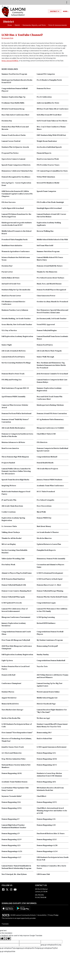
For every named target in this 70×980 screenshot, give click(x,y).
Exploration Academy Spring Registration (13, 519)
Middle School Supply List (47, 698)
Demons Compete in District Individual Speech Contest (52, 450)
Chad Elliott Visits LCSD (46, 434)
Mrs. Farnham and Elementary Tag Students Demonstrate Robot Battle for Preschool (51, 365)
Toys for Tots (42, 666)
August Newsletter (9, 698)
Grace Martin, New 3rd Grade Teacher (17, 325)
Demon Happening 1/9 (11, 834)
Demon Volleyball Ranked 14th (14, 585)
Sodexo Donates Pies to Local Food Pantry (16, 668)
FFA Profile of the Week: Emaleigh (50, 202)
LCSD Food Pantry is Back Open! (50, 579)
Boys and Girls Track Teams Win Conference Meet (50, 398)
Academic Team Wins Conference (50, 486)
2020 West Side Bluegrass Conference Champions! (17, 647)
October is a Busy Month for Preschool (52, 302)
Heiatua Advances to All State (13, 442)
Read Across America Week (48, 159)
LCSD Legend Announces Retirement (52, 747)
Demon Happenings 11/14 (47, 851)
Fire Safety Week (8, 565)
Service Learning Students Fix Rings (16, 363)
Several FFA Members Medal (48, 183)
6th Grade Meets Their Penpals (49, 351)
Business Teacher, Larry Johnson (15, 310)
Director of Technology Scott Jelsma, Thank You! (17, 740)
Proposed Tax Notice (10, 153)
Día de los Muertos (44, 538)
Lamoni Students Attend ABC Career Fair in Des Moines (51, 215)
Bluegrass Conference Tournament (16, 617)
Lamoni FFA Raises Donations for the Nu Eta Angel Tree (16, 215)
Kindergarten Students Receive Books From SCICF (17, 81)
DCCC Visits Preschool (46, 492)
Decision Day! (7, 266)
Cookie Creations (9, 512)
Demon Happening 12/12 (47, 839)
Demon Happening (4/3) (46, 782)
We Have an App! (43, 718)
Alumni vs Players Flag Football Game (17, 573)
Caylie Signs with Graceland (13, 208)
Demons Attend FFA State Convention (52, 414)
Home (10, 25)
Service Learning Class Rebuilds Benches (14, 551)
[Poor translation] (8, 938)
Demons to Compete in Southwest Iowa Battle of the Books (17, 435)
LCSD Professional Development (50, 573)
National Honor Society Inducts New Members (16, 766)
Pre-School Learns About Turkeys (50, 278)
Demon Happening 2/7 (11, 819)
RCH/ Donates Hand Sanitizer (13, 579)
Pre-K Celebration (44, 97)
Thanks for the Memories (47, 272)
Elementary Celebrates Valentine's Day (17, 171)
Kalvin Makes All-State (10, 278)
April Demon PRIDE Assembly (14, 397)
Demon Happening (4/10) (12, 773)
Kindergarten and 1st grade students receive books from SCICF (17, 224)
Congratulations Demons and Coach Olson (16, 633)
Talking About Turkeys (11, 532)
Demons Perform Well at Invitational (16, 414)
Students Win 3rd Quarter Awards (15, 147)
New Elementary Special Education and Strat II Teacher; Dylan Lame (52, 311)
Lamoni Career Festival (11, 141)
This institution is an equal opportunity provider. (19, 918)
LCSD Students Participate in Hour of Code (17, 725)
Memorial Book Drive (10, 704)
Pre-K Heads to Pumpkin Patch (49, 80)
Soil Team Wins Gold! (45, 246)
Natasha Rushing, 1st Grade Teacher (16, 319)
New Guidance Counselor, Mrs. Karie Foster (51, 867)
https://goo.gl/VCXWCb (10, 61)
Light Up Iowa (7, 661)
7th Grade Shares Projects (47, 469)
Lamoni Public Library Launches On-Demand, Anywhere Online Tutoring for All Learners (16, 471)
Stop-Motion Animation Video (14, 759)
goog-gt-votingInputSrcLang (51, 945)
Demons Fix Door (44, 88)
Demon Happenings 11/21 (12, 851)
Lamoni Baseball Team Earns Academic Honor (52, 338)
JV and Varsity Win (9, 500)
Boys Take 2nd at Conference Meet (15, 115)
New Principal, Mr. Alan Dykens (14, 874)
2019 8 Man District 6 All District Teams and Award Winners (52, 676)
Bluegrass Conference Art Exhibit (50, 428)
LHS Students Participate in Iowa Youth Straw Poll (53, 859)
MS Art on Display (9, 544)
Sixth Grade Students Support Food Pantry (16, 493)
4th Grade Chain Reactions (12, 506)
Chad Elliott (41, 796)
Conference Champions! (11, 683)
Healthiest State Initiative (12, 246)
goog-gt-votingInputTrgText (48, 948)
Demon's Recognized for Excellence (16, 177)
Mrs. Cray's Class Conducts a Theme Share (51, 128)
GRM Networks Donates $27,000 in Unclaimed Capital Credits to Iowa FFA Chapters (17, 194)
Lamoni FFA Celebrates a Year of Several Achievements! (15, 610)
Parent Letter (7, 272)
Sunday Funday (43, 655)
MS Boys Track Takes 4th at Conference (53, 109)
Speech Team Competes (46, 191)
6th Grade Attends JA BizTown (14, 351)
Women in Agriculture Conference (16, 251)
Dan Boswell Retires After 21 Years (51, 834)
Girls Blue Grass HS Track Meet (49, 115)
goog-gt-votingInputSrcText (28, 948)
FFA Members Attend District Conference (13, 303)
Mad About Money (44, 526)
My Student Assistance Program (50, 640)
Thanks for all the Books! (12, 538)
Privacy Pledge (53, 915)
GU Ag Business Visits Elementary (50, 419)
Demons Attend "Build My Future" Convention (15, 421)
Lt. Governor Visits (9, 526)
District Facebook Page (46, 704)
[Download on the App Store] (8, 908)
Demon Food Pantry (45, 345)
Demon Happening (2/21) (12, 808)
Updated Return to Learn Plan (49, 544)
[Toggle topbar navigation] (67, 2)
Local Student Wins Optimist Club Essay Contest (15, 789)
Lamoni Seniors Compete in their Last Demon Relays (52, 381)
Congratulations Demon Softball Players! (15, 90)
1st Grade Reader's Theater (48, 532)
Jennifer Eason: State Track (13, 747)
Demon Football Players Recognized (51, 290)
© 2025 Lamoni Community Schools (23, 915)
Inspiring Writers (9, 486)
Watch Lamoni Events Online (48, 692)
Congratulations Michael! (47, 457)
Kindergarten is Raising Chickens (50, 405)
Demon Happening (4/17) (47, 765)
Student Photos (8, 692)
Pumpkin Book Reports (46, 550)
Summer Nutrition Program (48, 251)
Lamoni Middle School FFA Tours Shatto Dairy (50, 259)
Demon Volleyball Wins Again (13, 597)
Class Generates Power (46, 296)
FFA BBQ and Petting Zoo (12, 380)
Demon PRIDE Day (44, 518)
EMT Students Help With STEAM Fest (51, 135)
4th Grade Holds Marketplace (13, 428)
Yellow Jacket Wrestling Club (13, 559)
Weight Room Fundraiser (47, 141)
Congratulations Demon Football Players (50, 633)
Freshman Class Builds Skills (13, 103)
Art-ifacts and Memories (12, 753)
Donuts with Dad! (9, 675)
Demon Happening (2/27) (47, 802)
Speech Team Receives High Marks (15, 480)
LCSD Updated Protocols (12, 603)
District (17, 25)
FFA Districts (42, 442)
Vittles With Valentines (46, 177)
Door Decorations (44, 506)
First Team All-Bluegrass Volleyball (16, 640)
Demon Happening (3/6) (11, 802)
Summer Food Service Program (14, 74)
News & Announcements (58, 25)
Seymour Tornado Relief (11, 796)
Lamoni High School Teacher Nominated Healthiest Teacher (14, 826)
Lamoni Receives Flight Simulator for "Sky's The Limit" (52, 711)
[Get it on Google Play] (23, 908)
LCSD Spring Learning (46, 617)
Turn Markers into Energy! (12, 710)
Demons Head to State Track (13, 374)
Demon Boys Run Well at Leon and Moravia (15, 128)
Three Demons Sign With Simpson (15, 457)
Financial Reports (44, 153)
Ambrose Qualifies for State (48, 103)
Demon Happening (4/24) (47, 759)
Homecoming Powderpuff (47, 646)
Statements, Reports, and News (34, 25)
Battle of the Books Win (11, 718)
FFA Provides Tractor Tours (48, 165)
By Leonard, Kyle (7, 38)
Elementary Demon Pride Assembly (51, 559)
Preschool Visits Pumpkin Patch (15, 240)
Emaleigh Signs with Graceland (49, 208)
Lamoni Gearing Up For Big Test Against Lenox (50, 685)
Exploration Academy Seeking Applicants (49, 224)
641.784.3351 (40, 895)
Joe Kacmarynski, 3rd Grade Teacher (52, 319)
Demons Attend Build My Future (50, 266)
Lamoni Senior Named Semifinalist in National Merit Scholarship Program (16, 867)
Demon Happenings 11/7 (11, 857)
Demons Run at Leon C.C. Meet (49, 585)
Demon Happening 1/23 (46, 825)
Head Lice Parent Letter (11, 296)
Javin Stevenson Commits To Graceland (52, 374)
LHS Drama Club (43, 874)
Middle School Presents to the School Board (16, 232)
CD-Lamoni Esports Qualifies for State (52, 171)
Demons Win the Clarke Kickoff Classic (52, 597)
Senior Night (7, 345)
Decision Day (7, 121)
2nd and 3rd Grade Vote (11, 284)
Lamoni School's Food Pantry (13, 357)
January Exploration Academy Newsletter (14, 624)
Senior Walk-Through (45, 357)
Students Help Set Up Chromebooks (16, 290)
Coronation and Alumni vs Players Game (50, 566)
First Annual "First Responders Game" (17, 733)
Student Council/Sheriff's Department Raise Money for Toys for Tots (52, 725)
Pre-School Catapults (45, 500)
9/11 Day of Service (9, 330)
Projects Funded (8, 463)
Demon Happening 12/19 (11, 839)
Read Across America (10, 448)
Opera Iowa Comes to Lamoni (13, 159)
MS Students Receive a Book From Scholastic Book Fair (50, 789)
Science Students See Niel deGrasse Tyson (16, 259)
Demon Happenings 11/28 (47, 845)
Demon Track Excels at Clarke (14, 135)
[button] (59, 11)
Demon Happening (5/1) (46, 753)
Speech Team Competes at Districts (16, 165)
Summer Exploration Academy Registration (49, 389)
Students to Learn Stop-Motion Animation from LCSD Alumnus (49, 775)
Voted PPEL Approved (46, 325)
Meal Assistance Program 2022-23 (15, 388)
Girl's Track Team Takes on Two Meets (52, 121)
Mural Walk (41, 512)
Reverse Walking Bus (45, 231)
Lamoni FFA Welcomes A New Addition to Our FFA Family (52, 610)
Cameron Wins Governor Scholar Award (15, 406)
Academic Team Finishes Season (14, 782)
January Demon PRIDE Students (49, 480)
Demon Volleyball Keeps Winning (50, 591)
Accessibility (42, 915)
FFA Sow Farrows (9, 202)
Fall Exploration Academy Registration (17, 336)
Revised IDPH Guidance (46, 623)
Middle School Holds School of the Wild (52, 240)
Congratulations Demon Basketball (51, 661)
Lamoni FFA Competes (46, 74)
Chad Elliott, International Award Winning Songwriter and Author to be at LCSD (52, 811)
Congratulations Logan (46, 603)
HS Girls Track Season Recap (13, 109)
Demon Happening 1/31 (46, 819)
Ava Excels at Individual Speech (49, 147)
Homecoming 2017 (44, 733)
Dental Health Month (45, 463)
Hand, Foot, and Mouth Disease (49, 284)
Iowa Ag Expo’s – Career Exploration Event (16, 184)
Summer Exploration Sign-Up (13, 97)
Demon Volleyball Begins (47, 330)
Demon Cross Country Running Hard (16, 591)
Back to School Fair (44, 739)
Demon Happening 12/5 (11, 845)
